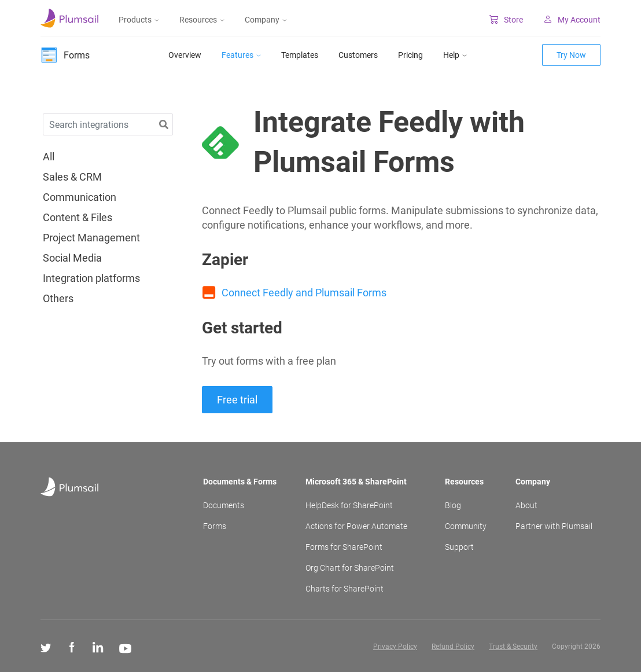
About (526, 505)
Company (266, 20)
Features (241, 55)
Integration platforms (91, 278)
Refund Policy (453, 647)
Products (139, 20)
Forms (215, 526)
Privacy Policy (395, 647)
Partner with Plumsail (554, 526)
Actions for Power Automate (356, 526)
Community (466, 526)
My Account (572, 20)
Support (459, 547)
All (49, 157)
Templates (300, 55)
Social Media (72, 258)
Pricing (410, 55)
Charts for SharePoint (345, 589)
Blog (453, 505)
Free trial (237, 400)
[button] (164, 125)
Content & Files (78, 218)
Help (455, 55)
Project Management (91, 238)
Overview (185, 55)
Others (58, 299)
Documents (224, 505)
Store (506, 20)
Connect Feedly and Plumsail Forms (304, 293)
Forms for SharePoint (344, 547)
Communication (80, 197)
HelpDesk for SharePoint (349, 505)
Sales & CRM (72, 177)
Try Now (571, 55)
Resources (202, 20)
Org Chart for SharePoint (350, 568)
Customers (358, 55)
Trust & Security (513, 647)
